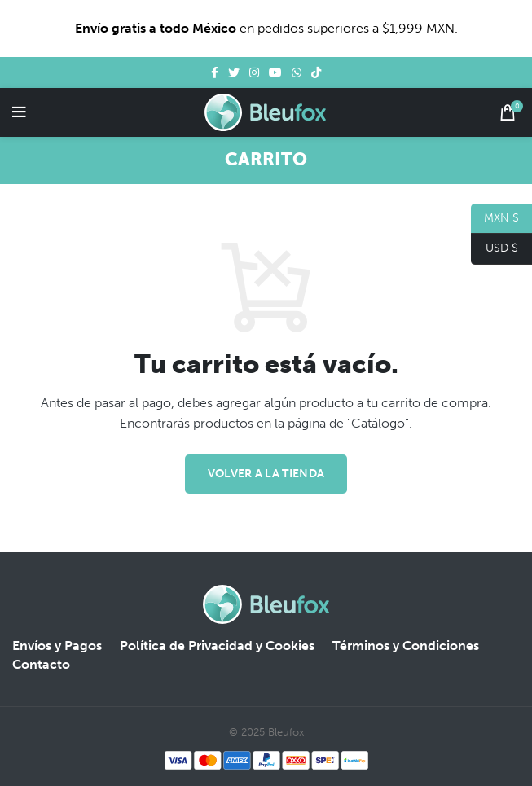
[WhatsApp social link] (297, 72)
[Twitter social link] (234, 72)
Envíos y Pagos (57, 645)
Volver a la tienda (266, 474)
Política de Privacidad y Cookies (217, 645)
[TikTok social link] (316, 72)
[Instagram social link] (254, 72)
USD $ (495, 249)
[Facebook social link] (215, 72)
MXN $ (495, 219)
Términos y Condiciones (406, 645)
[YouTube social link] (275, 72)
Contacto (41, 664)
